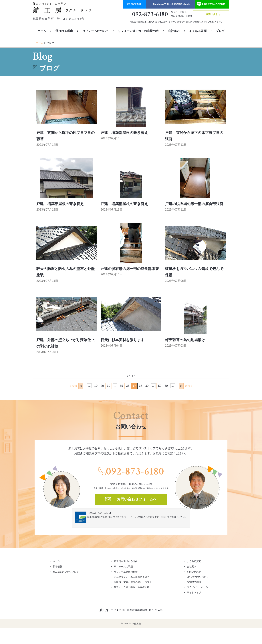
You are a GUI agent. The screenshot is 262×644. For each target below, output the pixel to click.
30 (109, 386)
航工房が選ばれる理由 (126, 561)
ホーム (42, 31)
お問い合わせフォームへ (137, 499)
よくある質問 (198, 31)
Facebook (172, 4)
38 (141, 386)
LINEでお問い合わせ (198, 577)
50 (160, 386)
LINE (214, 4)
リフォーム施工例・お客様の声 (138, 31)
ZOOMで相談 (194, 582)
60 (166, 386)
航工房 (104, 610)
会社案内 (174, 31)
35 (121, 386)
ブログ (220, 31)
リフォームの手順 (123, 567)
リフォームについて (96, 31)
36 (128, 386)
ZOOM (134, 4)
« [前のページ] (81, 386)
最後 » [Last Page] (189, 386)
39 (147, 386)
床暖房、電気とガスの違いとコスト (133, 582)
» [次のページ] (181, 386)
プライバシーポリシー (199, 587)
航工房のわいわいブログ (66, 572)
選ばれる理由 (64, 31)
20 (102, 386)
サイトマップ (194, 592)
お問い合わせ (213, 14)
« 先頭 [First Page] (74, 386)
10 (96, 386)
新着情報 (57, 567)
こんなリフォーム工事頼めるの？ (132, 577)
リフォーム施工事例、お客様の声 (132, 587)
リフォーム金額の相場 (126, 572)
